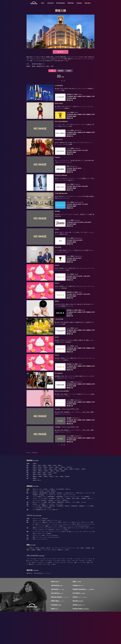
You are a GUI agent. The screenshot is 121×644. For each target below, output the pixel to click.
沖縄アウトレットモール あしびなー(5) (40, 571)
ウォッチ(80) (82, 593)
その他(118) (54, 597)
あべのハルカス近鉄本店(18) (41, 533)
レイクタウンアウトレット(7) (56, 556)
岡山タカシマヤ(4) (36, 534)
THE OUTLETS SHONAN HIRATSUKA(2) (82, 558)
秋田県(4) (50, 498)
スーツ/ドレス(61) (77, 591)
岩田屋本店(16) (45, 538)
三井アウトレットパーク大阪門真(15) (44, 566)
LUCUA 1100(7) (58, 533)
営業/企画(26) (88, 580)
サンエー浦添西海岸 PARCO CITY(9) (39, 542)
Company (79, 4)
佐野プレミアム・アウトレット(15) (42, 556)
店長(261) (49, 580)
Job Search (50, 4)
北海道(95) (35, 496)
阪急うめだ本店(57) (76, 531)
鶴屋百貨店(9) (82, 538)
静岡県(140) (72, 501)
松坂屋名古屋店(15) (51, 529)
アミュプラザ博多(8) (47, 540)
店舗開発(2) (39, 582)
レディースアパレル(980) (31, 591)
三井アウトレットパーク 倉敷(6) (39, 568)
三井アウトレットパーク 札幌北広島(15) (40, 551)
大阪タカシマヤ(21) (60, 531)
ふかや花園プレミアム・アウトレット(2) (66, 558)
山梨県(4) (56, 501)
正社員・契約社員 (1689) (39, 606)
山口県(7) (55, 505)
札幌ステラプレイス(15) (37, 521)
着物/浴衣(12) (32, 597)
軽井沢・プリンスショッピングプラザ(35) (76, 560)
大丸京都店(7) (68, 531)
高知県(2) (50, 507)
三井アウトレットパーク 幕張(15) (55, 555)
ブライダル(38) (38, 597)
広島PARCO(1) (68, 534)
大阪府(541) (46, 503)
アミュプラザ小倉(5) (37, 538)
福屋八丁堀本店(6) (52, 534)
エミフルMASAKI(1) (51, 536)
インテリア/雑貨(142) (48, 595)
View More (88, 4)
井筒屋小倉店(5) (52, 538)
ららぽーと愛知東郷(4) (85, 529)
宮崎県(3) (62, 509)
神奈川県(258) (70, 499)
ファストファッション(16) (87, 591)
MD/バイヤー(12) (72, 580)
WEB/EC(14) (54, 582)
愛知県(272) (78, 501)
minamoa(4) (84, 534)
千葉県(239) (57, 499)
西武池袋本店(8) (52, 525)
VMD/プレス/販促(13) (80, 580)
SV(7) (53, 580)
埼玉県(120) (51, 499)
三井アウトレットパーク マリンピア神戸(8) (57, 564)
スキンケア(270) (49, 593)
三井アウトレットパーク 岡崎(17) (62, 562)
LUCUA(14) (35, 531)
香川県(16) (40, 507)
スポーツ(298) (62, 595)
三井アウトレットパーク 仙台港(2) (39, 553)
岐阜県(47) (66, 501)
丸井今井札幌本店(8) (60, 521)
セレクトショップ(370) (51, 591)
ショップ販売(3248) (30, 580)
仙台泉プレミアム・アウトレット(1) (54, 553)
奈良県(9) (58, 503)
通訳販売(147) (60, 582)
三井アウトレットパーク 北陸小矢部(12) (47, 562)
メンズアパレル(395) (41, 591)
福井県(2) (51, 501)
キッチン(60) (56, 595)
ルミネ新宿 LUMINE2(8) (79, 525)
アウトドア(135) (70, 595)
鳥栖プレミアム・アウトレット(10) (39, 569)
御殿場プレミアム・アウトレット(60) (40, 560)
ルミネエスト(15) (88, 525)
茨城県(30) (35, 499)
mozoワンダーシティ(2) (75, 529)
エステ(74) (63, 593)
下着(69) (88, 595)
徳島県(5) (35, 507)
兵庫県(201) (52, 503)
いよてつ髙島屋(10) (42, 536)
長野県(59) (61, 501)
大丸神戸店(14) (51, 533)
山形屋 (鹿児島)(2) (75, 538)
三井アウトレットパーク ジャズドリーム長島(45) (58, 560)
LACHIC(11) (67, 529)
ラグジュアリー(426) (61, 591)
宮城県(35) (45, 498)
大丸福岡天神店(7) (60, 538)
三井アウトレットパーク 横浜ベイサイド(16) (71, 555)
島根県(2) (39, 505)
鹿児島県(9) (67, 509)
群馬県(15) (46, 499)
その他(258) (67, 582)
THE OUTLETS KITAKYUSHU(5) (53, 569)
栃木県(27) (40, 499)
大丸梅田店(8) (84, 531)
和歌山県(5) (63, 503)
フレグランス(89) (56, 593)
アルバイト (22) (48, 606)
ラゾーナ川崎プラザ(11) (51, 527)
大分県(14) (57, 509)
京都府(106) (40, 503)
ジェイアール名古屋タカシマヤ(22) (39, 529)
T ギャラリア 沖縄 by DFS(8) (53, 542)
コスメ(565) (42, 593)
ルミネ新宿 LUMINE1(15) (68, 525)
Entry (43, 4)
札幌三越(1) (45, 521)
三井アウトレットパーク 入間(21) (69, 556)
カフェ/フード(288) (46, 597)
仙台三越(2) (42, 523)
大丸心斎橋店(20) (52, 531)
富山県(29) (40, 501)
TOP (28, 485)
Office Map (71, 4)
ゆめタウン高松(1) (59, 536)
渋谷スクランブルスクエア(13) (69, 527)
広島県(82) (50, 505)
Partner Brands (61, 4)
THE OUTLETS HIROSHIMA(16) (52, 568)
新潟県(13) (35, 501)
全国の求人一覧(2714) (37, 513)
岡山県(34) (45, 505)
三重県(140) (84, 501)
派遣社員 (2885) (30, 606)
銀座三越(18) (35, 525)
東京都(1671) (63, 499)
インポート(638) (69, 591)
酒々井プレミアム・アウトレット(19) (84, 556)
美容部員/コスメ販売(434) (40, 580)
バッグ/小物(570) (89, 593)
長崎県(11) (46, 509)
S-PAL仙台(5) (48, 523)
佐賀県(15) (41, 509)
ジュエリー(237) (75, 593)
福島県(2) (60, 498)
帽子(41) (34, 595)
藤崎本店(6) (54, 523)
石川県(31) (46, 501)
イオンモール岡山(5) (76, 534)
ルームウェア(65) (82, 595)
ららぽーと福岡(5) (39, 540)
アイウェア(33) (40, 595)
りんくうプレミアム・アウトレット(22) (40, 564)
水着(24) (76, 595)
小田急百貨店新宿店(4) (43, 525)
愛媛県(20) (45, 507)
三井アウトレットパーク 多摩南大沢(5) (40, 555)
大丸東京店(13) (59, 525)
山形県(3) (55, 498)
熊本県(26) (51, 509)
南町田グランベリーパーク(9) (51, 558)
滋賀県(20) (35, 503)
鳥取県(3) (35, 505)
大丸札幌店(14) (52, 521)
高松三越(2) (35, 536)
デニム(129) (36, 593)
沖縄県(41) (35, 511)
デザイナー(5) (58, 580)
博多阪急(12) (67, 538)
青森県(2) (35, 498)
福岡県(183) (35, 509)
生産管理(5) (33, 582)
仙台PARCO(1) (35, 523)
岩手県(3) (39, 498)
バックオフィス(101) (47, 582)
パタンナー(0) (64, 580)
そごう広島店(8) (44, 534)
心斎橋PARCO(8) (65, 533)
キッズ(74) (68, 593)
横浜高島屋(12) (42, 527)
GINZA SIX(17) (59, 527)
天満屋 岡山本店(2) (60, 534)
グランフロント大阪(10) (43, 531)
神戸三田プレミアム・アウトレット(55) (74, 564)
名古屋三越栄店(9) (60, 529)
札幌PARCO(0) (68, 521)
